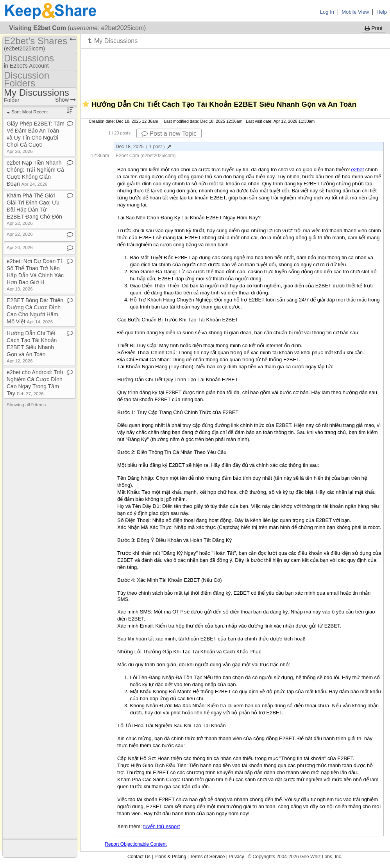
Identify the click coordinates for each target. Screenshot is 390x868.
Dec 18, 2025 (143, 147)
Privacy (236, 857)
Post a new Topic (169, 134)
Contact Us (139, 857)
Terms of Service (207, 857)
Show (65, 100)
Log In (327, 12)
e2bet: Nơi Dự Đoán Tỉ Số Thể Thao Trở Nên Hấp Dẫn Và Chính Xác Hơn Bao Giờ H (35, 275)
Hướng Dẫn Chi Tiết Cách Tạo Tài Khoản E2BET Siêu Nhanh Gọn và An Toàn (32, 347)
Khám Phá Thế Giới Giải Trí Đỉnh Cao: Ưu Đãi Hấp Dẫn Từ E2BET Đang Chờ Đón (34, 209)
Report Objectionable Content (136, 844)
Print (374, 28)
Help (382, 12)
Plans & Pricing (170, 857)
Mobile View (355, 12)
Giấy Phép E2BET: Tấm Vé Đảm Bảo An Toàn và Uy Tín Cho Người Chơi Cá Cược (36, 137)
